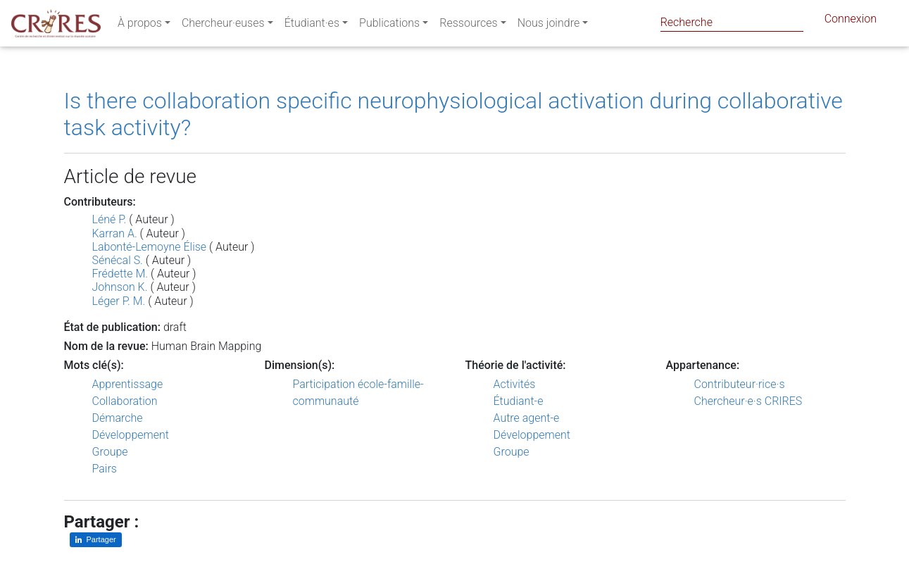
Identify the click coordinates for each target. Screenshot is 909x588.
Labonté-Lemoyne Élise (150, 247)
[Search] (732, 22)
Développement (131, 435)
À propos (140, 26)
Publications (389, 26)
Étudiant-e (519, 401)
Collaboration (125, 401)
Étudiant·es (312, 26)
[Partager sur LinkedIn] (96, 540)
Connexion (851, 21)
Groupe (110, 452)
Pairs (105, 469)
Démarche (118, 418)
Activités (515, 384)
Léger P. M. (119, 301)
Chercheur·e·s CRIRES (748, 401)
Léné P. (109, 219)
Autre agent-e (527, 418)
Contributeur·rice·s (740, 384)
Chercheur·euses (223, 26)
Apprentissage (128, 384)
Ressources (468, 26)
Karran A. (115, 233)
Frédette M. (120, 274)
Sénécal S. (118, 260)
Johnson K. (120, 287)
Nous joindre (549, 26)
